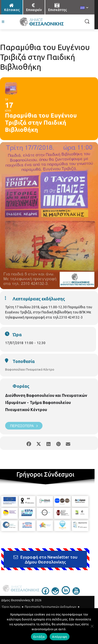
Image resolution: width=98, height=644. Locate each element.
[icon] (45, 593)
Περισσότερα (24, 426)
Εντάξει (39, 637)
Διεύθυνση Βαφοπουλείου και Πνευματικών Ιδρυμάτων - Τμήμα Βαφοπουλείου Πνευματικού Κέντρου (46, 402)
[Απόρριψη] (92, 626)
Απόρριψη (60, 637)
